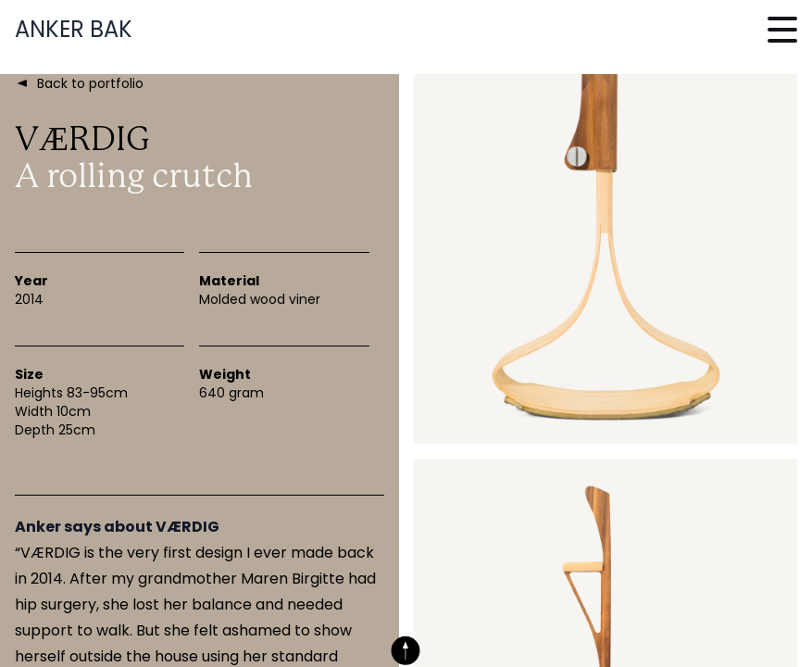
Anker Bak (74, 29)
